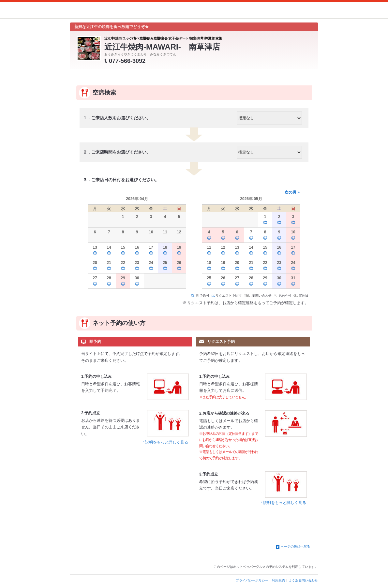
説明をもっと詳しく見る (167, 442)
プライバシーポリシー (252, 580)
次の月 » (292, 192)
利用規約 (278, 580)
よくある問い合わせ (303, 580)
